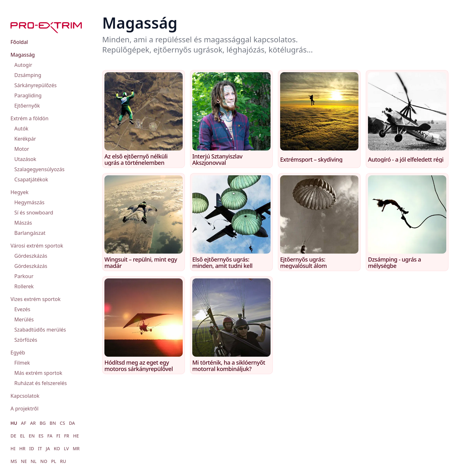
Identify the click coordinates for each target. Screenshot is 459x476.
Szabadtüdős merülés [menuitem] (40, 330)
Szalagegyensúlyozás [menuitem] (39, 169)
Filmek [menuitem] (22, 363)
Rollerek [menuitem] (24, 286)
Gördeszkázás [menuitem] (31, 256)
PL (53, 461)
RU (63, 461)
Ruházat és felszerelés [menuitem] (41, 383)
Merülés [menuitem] (24, 319)
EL (22, 436)
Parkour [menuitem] (24, 276)
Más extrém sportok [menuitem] (38, 373)
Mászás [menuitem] (23, 223)
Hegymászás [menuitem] (29, 202)
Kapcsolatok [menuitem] (25, 396)
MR (76, 448)
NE (24, 461)
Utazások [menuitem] (25, 159)
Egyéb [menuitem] (18, 353)
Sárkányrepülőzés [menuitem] (35, 85)
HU (14, 423)
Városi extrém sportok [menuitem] (37, 246)
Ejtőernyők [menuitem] (27, 106)
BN (53, 423)
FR (67, 436)
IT (40, 448)
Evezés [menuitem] (22, 309)
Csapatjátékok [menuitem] (31, 179)
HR (22, 448)
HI (13, 448)
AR (33, 423)
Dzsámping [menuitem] (28, 75)
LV (67, 448)
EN (32, 436)
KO (57, 448)
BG (42, 423)
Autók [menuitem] (21, 129)
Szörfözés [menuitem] (26, 340)
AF (24, 423)
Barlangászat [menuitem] (30, 233)
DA (72, 423)
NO (44, 461)
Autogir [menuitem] (23, 65)
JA (48, 448)
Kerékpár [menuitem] (25, 139)
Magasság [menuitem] (23, 55)
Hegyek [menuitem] (19, 192)
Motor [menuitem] (22, 149)
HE (76, 436)
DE (13, 436)
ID (32, 448)
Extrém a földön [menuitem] (29, 118)
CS (63, 423)
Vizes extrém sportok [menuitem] (35, 299)
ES (41, 436)
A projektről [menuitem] (25, 409)
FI (58, 436)
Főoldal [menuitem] (19, 42)
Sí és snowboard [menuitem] (34, 213)
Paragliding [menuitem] (28, 95)
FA (50, 436)
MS (14, 461)
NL (33, 461)
